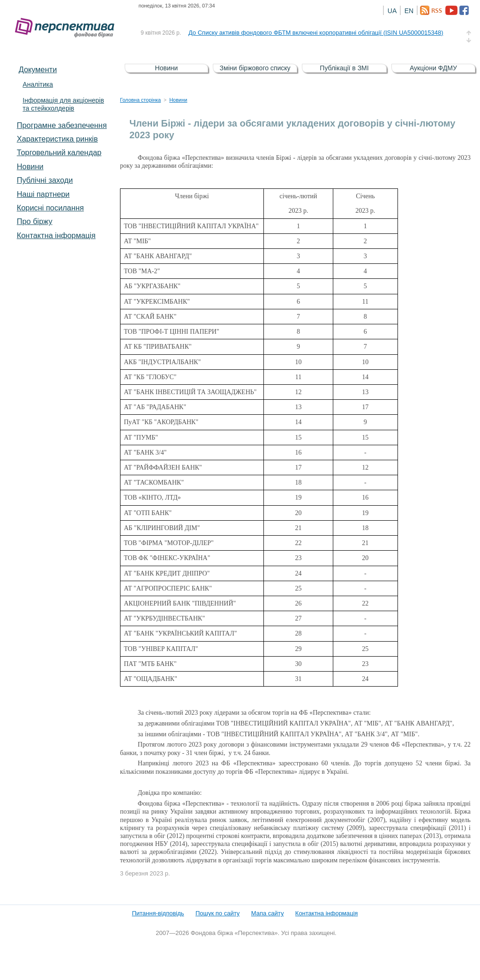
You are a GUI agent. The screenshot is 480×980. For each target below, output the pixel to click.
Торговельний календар (59, 152)
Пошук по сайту (217, 913)
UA (392, 11)
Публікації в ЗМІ (344, 68)
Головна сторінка (140, 100)
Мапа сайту (268, 913)
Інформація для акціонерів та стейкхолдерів (63, 104)
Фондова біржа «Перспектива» (67, 28)
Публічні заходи (45, 180)
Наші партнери (43, 194)
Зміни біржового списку (255, 68)
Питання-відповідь (158, 913)
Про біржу (35, 221)
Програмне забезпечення (62, 125)
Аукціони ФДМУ (433, 68)
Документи (38, 69)
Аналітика (38, 84)
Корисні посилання (50, 208)
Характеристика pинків (57, 139)
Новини (30, 166)
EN (409, 11)
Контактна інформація (56, 235)
